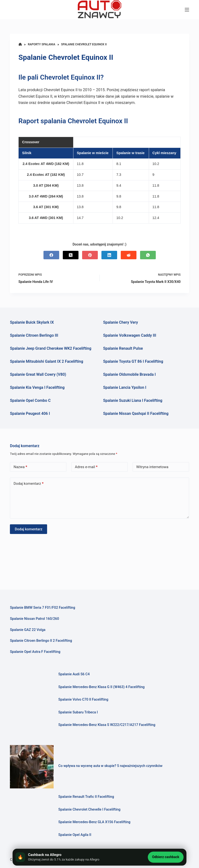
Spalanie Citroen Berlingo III (34, 335)
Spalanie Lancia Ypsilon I (125, 387)
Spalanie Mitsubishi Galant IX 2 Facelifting (46, 361)
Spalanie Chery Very (121, 322)
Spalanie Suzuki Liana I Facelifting (133, 400)
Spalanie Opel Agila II (75, 835)
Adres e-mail (86, 467)
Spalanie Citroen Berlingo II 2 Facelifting (41, 641)
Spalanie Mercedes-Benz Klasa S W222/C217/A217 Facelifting (107, 725)
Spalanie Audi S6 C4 (74, 674)
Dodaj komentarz (28, 484)
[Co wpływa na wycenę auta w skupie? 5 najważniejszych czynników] (32, 767)
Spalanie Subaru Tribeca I (78, 712)
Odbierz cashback (166, 857)
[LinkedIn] (109, 255)
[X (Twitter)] (71, 255)
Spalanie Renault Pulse (123, 348)
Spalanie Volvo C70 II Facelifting (83, 700)
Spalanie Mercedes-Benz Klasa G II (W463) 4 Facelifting (102, 687)
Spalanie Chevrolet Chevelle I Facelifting (89, 810)
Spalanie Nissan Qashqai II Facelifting (136, 413)
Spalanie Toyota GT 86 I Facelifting (133, 361)
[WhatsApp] (148, 255)
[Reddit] (129, 255)
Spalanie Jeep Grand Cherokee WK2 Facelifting (51, 348)
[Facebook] (51, 255)
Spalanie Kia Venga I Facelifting (37, 387)
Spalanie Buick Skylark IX (32, 322)
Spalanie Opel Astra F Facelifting (35, 652)
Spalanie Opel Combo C (30, 400)
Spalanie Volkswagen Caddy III (130, 335)
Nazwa (20, 467)
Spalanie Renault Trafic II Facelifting (86, 797)
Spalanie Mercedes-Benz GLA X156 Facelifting (95, 822)
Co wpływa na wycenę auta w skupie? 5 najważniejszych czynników (111, 766)
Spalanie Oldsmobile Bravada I (129, 374)
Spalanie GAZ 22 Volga (28, 630)
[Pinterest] (90, 255)
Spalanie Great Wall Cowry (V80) (38, 374)
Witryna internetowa (152, 467)
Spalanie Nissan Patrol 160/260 (34, 619)
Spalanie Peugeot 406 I (30, 413)
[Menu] (187, 10)
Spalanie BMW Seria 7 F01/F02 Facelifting (43, 608)
